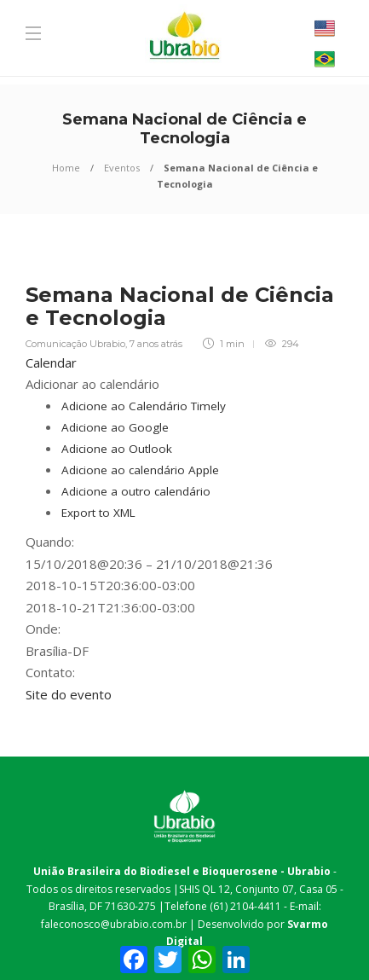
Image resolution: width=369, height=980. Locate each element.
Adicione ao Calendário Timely (144, 406)
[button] (92, 384)
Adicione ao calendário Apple (140, 470)
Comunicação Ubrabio (75, 344)
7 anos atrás (156, 344)
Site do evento (69, 694)
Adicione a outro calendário (136, 491)
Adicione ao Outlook (117, 449)
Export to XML (98, 513)
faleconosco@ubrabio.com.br (114, 924)
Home (66, 168)
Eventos (122, 168)
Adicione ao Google (115, 427)
